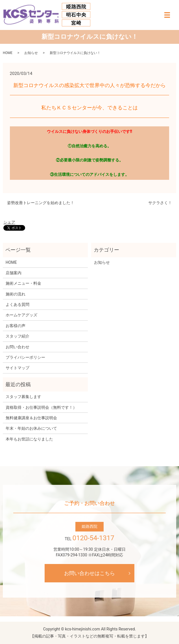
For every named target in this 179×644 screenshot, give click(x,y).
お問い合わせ (18, 347)
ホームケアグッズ (21, 315)
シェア (9, 222)
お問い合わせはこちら (89, 573)
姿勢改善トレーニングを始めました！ (41, 203)
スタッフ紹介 (18, 336)
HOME (8, 53)
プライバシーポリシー (25, 357)
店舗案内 (14, 273)
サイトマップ (18, 368)
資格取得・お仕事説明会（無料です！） (41, 407)
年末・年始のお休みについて (31, 428)
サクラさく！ (160, 203)
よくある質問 (18, 304)
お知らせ (31, 53)
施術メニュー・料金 (23, 283)
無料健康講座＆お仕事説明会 (31, 418)
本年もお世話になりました (29, 439)
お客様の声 (16, 326)
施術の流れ (16, 294)
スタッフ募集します (23, 397)
